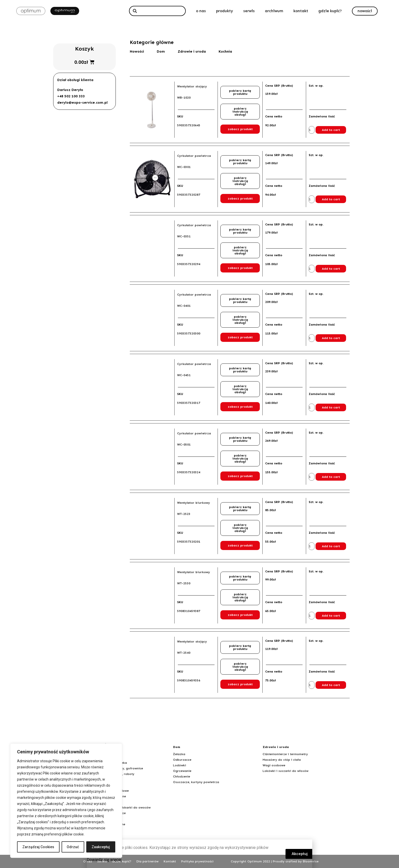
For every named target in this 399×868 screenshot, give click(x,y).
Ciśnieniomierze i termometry (285, 754)
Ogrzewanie (182, 771)
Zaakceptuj (101, 847)
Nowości (137, 51)
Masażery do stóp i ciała (282, 760)
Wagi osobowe (274, 765)
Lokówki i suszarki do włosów (286, 771)
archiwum (274, 11)
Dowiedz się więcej (104, 860)
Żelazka (179, 754)
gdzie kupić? (330, 11)
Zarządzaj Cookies (38, 847)
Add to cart (331, 130)
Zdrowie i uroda (192, 51)
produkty (225, 11)
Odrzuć (73, 847)
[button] (365, 11)
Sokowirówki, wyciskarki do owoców (123, 808)
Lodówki (180, 765)
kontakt (301, 11)
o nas (201, 11)
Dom (161, 51)
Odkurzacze (182, 760)
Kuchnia (225, 51)
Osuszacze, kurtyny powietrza (196, 782)
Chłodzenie (182, 776)
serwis (249, 11)
